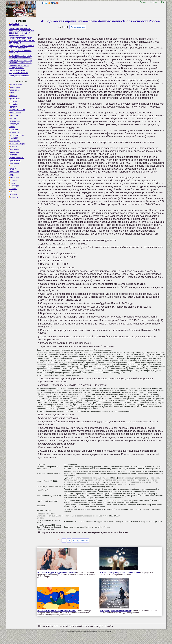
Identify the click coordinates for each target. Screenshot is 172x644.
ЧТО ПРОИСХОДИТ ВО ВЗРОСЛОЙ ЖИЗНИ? (57, 611)
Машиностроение (16, 135)
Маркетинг (13, 129)
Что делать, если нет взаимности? (115, 611)
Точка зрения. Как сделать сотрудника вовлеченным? (20, 57)
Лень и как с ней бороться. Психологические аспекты (21, 62)
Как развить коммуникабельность (18, 25)
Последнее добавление (19, 75)
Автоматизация (16, 84)
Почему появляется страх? (21, 38)
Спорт (11, 175)
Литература (14, 124)
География (14, 104)
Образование (15, 149)
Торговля (13, 180)
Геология (13, 107)
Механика (13, 146)
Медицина (13, 138)
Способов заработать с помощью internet (19, 67)
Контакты (154, 2)
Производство (15, 160)
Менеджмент (14, 141)
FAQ (163, 2)
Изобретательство (17, 110)
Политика (13, 155)
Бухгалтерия (14, 98)
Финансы (13, 189)
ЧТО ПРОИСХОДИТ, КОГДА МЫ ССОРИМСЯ (57, 573)
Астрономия (14, 90)
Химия (12, 191)
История (12, 118)
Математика (14, 132)
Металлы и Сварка (17, 144)
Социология (14, 172)
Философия (14, 186)
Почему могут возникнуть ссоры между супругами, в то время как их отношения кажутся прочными (22, 32)
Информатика (15, 113)
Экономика (14, 197)
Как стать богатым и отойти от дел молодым (22, 42)
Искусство (13, 115)
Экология (13, 194)
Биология (13, 96)
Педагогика (14, 152)
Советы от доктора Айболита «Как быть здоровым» (22, 47)
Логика (12, 127)
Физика (12, 183)
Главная (143, 2)
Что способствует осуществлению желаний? (120, 573)
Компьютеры (14, 121)
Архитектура (14, 87)
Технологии (14, 177)
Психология (14, 163)
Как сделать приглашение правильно (20, 52)
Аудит (11, 93)
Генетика (13, 101)
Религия (12, 169)
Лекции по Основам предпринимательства (19, 72)
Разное (12, 166)
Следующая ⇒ (78, 27)
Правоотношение (16, 158)
